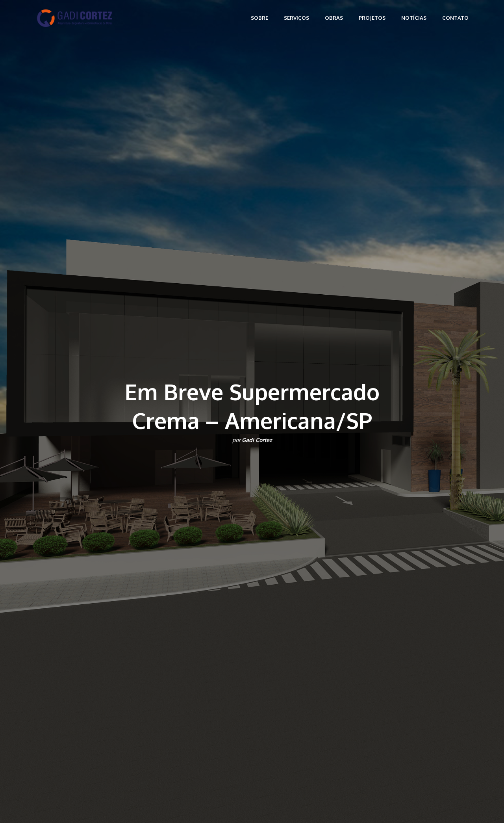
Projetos (372, 18)
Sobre (259, 18)
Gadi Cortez (257, 440)
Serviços (296, 18)
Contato (455, 18)
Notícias (414, 18)
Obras (334, 18)
